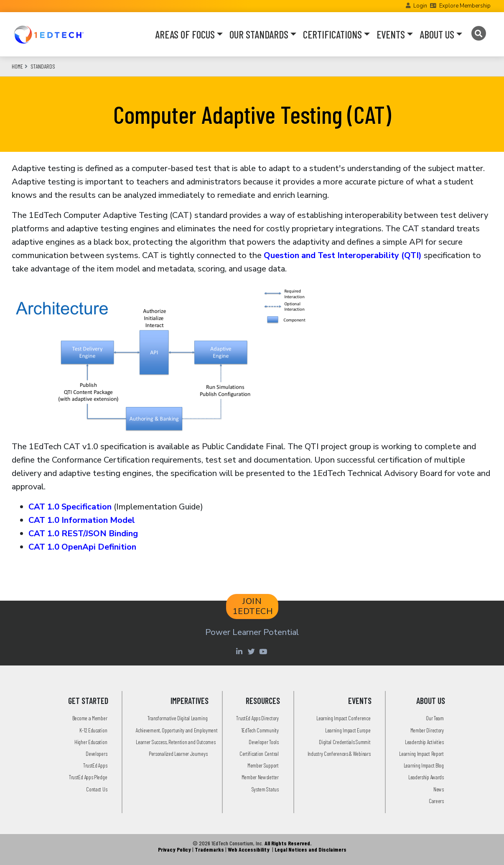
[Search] (478, 33)
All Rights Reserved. (288, 843)
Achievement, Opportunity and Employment (177, 730)
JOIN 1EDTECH (253, 606)
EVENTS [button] (391, 34)
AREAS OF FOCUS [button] (185, 34)
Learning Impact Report (421, 754)
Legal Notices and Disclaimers (311, 849)
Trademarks (209, 849)
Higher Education (91, 742)
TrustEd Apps (95, 765)
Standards (43, 66)
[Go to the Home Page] (49, 34)
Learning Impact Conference (343, 718)
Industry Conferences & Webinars (339, 754)
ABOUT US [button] (437, 34)
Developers (96, 754)
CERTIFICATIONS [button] (332, 34)
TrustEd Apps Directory (257, 718)
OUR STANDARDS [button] (259, 34)
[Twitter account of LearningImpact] (252, 651)
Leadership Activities (424, 742)
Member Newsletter (260, 777)
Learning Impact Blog (424, 765)
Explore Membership (465, 6)
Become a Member (90, 718)
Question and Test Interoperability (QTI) (343, 255)
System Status (265, 789)
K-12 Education (93, 730)
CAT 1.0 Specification (70, 507)
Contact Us (97, 789)
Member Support (263, 765)
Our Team (435, 718)
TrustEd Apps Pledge (88, 777)
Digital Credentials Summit (345, 742)
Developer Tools (264, 742)
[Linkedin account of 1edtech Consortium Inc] (240, 651)
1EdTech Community (260, 730)
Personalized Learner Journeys (178, 754)
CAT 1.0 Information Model (82, 520)
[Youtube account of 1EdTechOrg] (264, 651)
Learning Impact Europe (348, 730)
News (439, 789)
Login (420, 6)
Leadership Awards (426, 777)
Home (17, 66)
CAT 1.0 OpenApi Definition (82, 547)
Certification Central (259, 754)
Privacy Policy (174, 849)
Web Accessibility (249, 849)
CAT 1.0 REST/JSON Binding (83, 534)
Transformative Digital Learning (178, 718)
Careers (436, 801)
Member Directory (427, 730)
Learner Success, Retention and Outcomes (176, 742)
